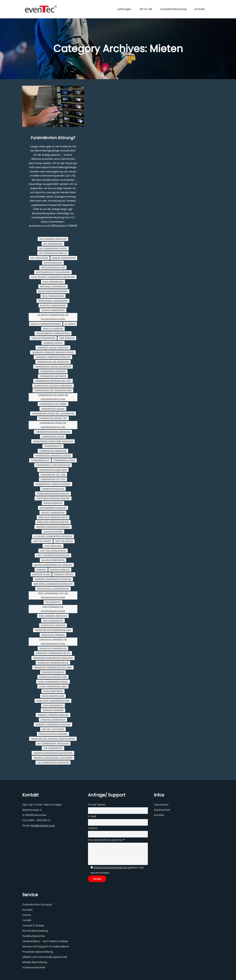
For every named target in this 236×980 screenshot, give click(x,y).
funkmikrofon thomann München (53, 484)
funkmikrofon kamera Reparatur (53, 432)
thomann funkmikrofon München (53, 724)
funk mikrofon (67, 338)
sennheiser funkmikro (53, 635)
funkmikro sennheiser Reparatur (53, 357)
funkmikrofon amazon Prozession (53, 367)
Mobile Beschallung (35, 962)
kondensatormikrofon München (53, 527)
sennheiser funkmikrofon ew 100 (53, 653)
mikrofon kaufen (41, 574)
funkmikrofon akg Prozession (53, 362)
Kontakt (159, 815)
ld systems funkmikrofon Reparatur (53, 536)
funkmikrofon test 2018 (53, 475)
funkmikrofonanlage (53, 489)
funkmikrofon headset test (53, 418)
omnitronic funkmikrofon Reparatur (53, 584)
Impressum (161, 805)
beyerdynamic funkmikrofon (53, 301)
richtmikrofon (53, 602)
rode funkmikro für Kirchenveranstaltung (53, 609)
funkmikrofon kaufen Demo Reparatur (53, 441)
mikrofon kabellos (60, 570)
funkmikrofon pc (53, 446)
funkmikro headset (53, 343)
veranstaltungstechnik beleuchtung (53, 753)
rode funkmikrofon (53, 621)
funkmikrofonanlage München (53, 494)
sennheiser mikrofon (53, 672)
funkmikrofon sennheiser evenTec (53, 456)
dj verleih (70, 324)
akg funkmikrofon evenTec (53, 248)
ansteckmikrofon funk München (53, 272)
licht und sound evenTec (53, 551)
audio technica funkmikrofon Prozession (53, 277)
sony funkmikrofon (53, 705)
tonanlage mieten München (53, 734)
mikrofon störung (64, 574)
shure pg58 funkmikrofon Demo (53, 701)
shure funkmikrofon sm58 (53, 686)
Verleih (27, 920)
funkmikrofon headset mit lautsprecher (53, 413)
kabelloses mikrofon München (53, 522)
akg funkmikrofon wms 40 (53, 253)
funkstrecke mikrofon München (53, 498)
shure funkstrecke (53, 691)
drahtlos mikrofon (53, 329)
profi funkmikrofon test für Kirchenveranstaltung (53, 595)
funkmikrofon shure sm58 (53, 470)
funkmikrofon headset (53, 409)
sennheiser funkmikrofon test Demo (53, 667)
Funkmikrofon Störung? (53, 138)
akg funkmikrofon (53, 244)
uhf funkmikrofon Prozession (53, 743)
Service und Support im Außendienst (46, 946)
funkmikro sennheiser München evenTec (53, 352)
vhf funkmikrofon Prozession (53, 762)
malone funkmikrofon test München (53, 565)
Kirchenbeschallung (35, 931)
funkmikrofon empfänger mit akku (53, 381)
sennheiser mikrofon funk (53, 677)
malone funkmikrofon (53, 560)
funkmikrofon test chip (53, 479)
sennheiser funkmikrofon (53, 648)
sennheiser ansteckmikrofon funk (53, 630)
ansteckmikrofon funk (53, 267)
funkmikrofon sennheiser (53, 451)
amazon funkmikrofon (64, 258)
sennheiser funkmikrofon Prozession (53, 658)
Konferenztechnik (34, 967)
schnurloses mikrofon (53, 625)
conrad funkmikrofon (53, 310)
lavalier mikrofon (53, 532)
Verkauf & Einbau (33, 926)
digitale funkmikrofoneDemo (46, 324)
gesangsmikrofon (53, 503)
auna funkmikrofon (53, 282)
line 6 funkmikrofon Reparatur (53, 555)
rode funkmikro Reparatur (53, 616)
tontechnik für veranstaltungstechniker (53, 739)
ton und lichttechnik (53, 729)
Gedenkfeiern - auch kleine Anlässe (45, 941)
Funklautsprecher (34, 936)
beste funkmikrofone (53, 296)
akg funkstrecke (39, 258)
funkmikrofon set (40, 460)
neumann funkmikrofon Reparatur (53, 579)
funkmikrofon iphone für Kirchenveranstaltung (53, 425)
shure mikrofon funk (53, 696)
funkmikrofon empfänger (53, 376)
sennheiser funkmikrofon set (53, 663)
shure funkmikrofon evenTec (53, 682)
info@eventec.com (43, 826)
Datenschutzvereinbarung (110, 868)
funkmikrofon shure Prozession (53, 465)
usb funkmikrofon (53, 748)
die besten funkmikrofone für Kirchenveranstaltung (53, 317)
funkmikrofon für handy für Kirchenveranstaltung (53, 397)
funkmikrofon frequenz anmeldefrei (53, 386)
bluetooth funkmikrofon (53, 306)
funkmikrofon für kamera (53, 404)
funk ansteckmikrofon (43, 338)
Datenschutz (162, 810)
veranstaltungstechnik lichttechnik (53, 758)
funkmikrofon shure (64, 460)
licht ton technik (42, 541)
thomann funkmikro (53, 710)
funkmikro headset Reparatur (53, 348)
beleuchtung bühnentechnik (53, 291)
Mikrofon (41, 570)
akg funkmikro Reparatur (53, 239)
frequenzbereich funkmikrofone (53, 333)
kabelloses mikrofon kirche (53, 517)
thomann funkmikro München (53, 715)
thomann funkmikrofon (53, 720)
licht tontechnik (53, 546)
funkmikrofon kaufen (53, 437)
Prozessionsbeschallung (38, 952)
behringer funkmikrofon (53, 286)
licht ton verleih (64, 541)
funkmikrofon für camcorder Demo (53, 390)
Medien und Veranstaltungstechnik (45, 957)
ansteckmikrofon (53, 263)
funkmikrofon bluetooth (53, 371)
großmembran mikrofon (53, 508)
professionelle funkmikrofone (53, 589)
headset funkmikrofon (53, 513)
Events (27, 915)
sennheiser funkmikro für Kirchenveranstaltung (53, 642)
